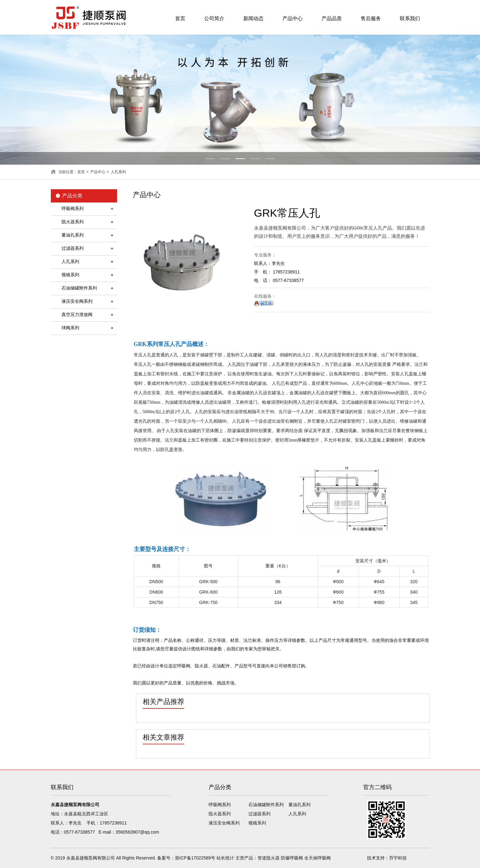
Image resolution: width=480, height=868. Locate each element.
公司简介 (214, 18)
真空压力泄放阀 (77, 314)
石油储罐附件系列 (79, 288)
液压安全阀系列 (77, 301)
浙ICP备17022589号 (195, 858)
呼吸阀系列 (73, 208)
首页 (180, 18)
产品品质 (332, 18)
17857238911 (113, 823)
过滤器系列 (73, 248)
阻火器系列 (73, 222)
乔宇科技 (398, 858)
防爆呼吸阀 (292, 858)
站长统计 (225, 858)
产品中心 (293, 18)
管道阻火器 (269, 858)
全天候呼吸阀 (317, 858)
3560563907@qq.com (137, 832)
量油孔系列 (73, 235)
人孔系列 (118, 172)
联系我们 (410, 18)
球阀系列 (70, 328)
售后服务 (371, 18)
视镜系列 (70, 275)
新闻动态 (253, 18)
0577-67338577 (80, 832)
